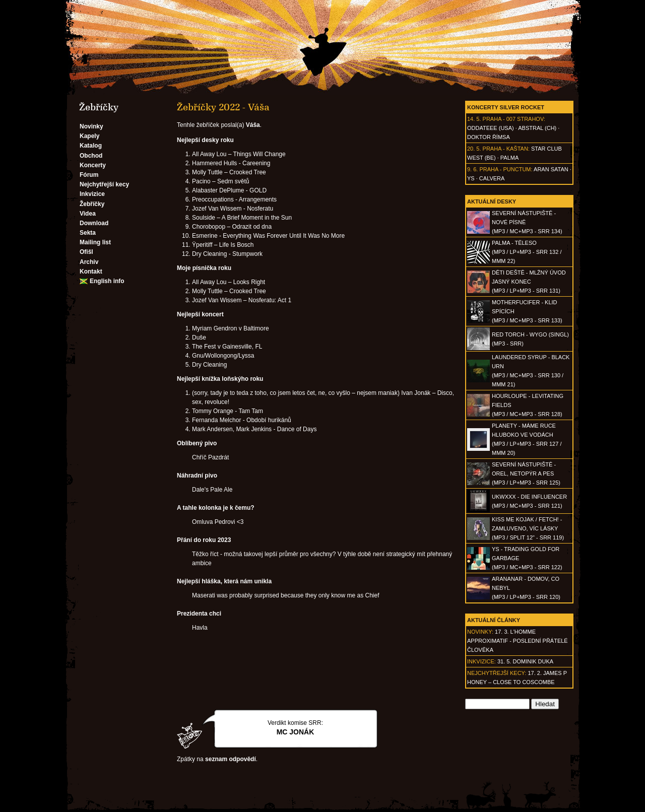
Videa (88, 214)
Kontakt (91, 272)
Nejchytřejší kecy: (497, 673)
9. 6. (472, 169)
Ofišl (86, 252)
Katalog (91, 146)
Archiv (89, 262)
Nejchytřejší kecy (104, 184)
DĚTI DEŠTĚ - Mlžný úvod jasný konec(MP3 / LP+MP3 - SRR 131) (529, 282)
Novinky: (480, 632)
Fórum (89, 175)
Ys (471, 178)
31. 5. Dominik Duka (525, 661)
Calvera (492, 178)
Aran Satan (551, 169)
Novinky (91, 126)
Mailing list (95, 242)
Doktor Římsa (489, 137)
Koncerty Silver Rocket (506, 107)
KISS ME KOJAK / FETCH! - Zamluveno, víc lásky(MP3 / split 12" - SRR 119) (528, 528)
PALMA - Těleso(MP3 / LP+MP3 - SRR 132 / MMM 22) (527, 252)
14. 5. (474, 119)
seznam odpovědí (231, 759)
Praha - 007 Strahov (513, 119)
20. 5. (474, 149)
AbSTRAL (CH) (537, 128)
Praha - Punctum (505, 169)
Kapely (89, 136)
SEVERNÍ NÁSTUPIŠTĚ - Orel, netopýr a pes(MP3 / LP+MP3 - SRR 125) (526, 473)
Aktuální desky (492, 201)
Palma (509, 158)
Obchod (91, 156)
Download (94, 223)
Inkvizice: (481, 661)
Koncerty (93, 165)
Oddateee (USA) (491, 128)
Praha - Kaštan (505, 149)
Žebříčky (92, 204)
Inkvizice (92, 194)
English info (107, 281)
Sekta (88, 233)
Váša (253, 125)
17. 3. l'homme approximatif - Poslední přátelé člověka (518, 641)
